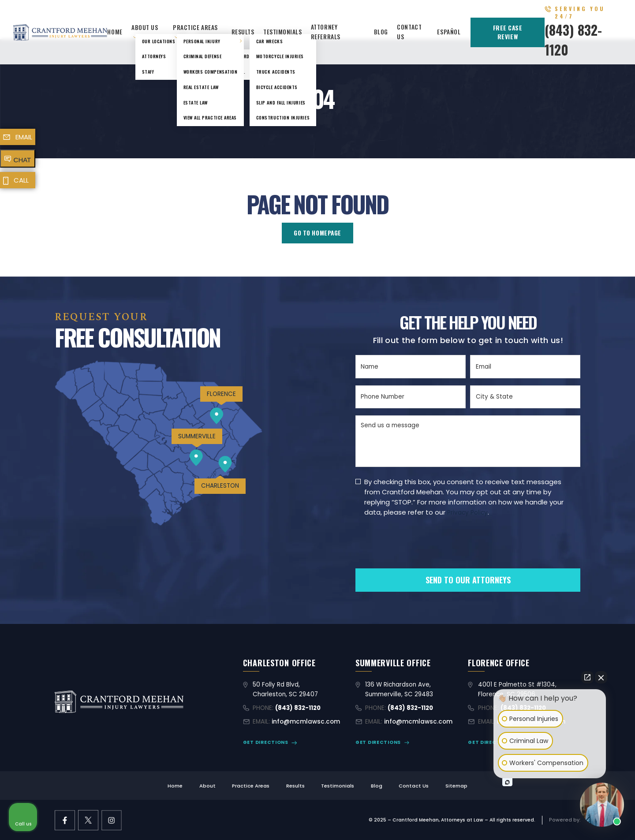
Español (449, 32)
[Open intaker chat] (507, 782)
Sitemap (456, 786)
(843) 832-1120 (298, 708)
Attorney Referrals (326, 32)
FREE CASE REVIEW (508, 32)
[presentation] (422, 557)
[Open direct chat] (587, 677)
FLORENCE (221, 394)
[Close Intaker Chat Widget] (601, 677)
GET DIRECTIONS (266, 742)
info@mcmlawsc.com (306, 722)
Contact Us (414, 786)
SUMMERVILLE (197, 436)
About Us (145, 27)
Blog (381, 32)
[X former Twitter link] (88, 820)
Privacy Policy (467, 513)
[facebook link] (65, 820)
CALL (21, 180)
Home (115, 32)
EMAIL (24, 137)
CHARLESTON (220, 486)
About (207, 786)
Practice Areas (195, 27)
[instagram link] (112, 820)
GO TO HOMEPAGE (317, 233)
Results (243, 32)
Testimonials (282, 32)
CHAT (22, 160)
